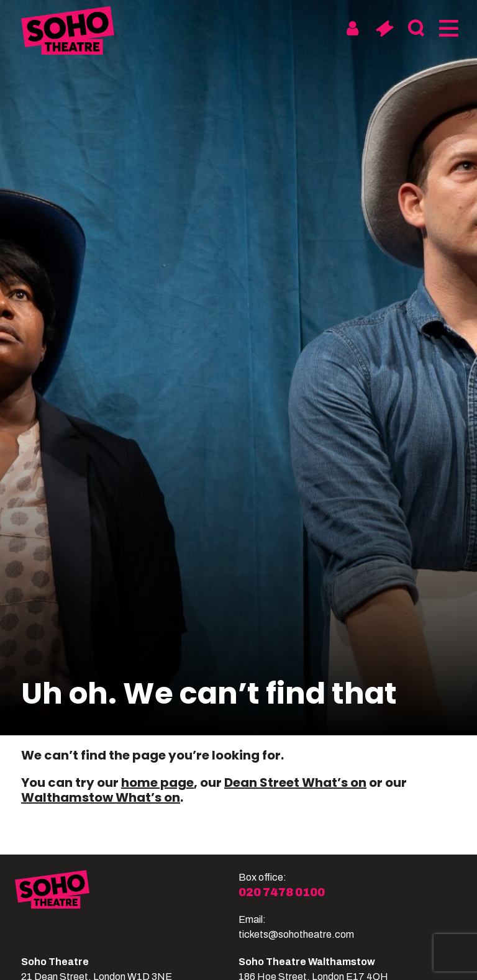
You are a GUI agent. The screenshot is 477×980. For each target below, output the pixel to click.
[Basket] (384, 29)
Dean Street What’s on (295, 783)
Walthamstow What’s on (101, 797)
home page (157, 783)
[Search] (416, 29)
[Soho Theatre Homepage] (68, 33)
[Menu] (447, 29)
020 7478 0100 (282, 892)
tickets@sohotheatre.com (296, 934)
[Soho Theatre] (127, 906)
